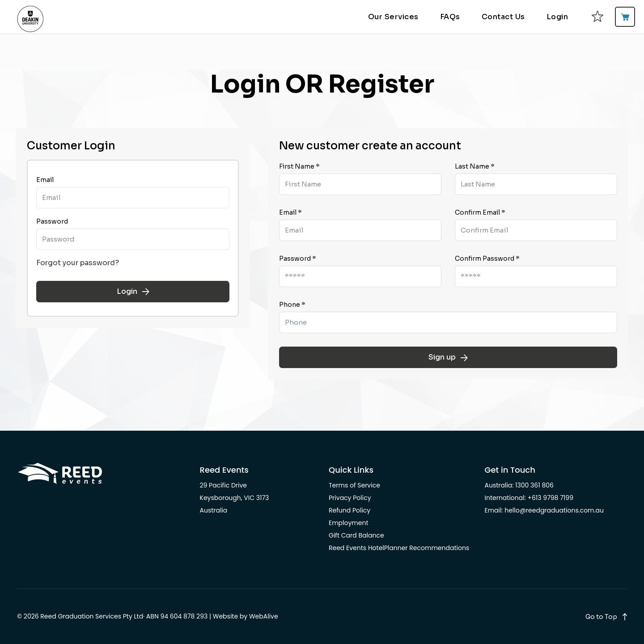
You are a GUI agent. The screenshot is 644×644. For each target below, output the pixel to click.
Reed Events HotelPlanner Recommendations (399, 548)
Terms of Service (354, 485)
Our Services (393, 17)
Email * (290, 212)
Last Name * (475, 166)
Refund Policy (350, 510)
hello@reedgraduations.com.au (554, 510)
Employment (349, 523)
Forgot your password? (78, 263)
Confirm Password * (487, 258)
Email (45, 180)
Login (557, 17)
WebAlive (264, 616)
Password (52, 221)
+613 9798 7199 (550, 498)
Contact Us (503, 17)
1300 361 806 (534, 485)
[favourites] (597, 17)
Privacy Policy (350, 498)
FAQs (450, 17)
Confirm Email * (480, 212)
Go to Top (601, 617)
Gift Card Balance (356, 535)
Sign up (448, 357)
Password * (298, 258)
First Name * (299, 166)
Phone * (292, 305)
